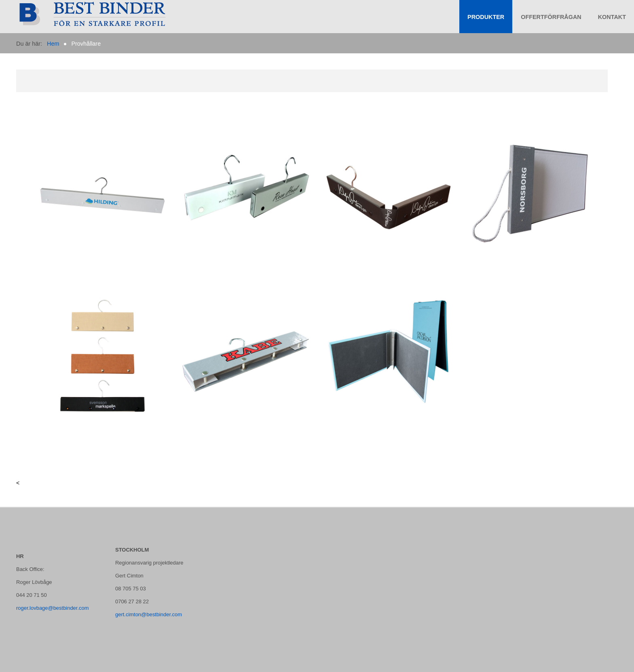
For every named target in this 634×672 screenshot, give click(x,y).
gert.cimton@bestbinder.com (149, 614)
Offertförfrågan (551, 17)
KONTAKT (612, 17)
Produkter (486, 17)
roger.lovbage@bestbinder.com (53, 608)
